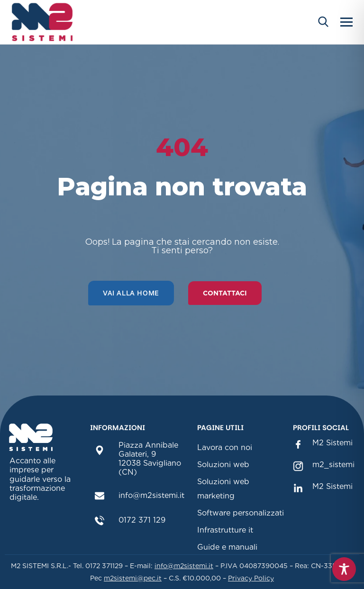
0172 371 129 (142, 520)
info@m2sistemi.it (151, 495)
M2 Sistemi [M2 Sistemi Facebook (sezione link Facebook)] (332, 443)
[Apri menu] (346, 22)
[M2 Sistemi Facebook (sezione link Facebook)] (298, 444)
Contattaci (225, 293)
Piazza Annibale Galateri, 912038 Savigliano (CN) (150, 459)
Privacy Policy (251, 578)
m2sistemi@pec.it (133, 578)
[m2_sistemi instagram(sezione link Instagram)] (298, 465)
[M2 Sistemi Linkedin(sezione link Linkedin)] (298, 487)
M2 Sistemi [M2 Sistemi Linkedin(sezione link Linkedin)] (332, 486)
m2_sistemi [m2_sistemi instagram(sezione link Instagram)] (333, 465)
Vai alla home (131, 293)
